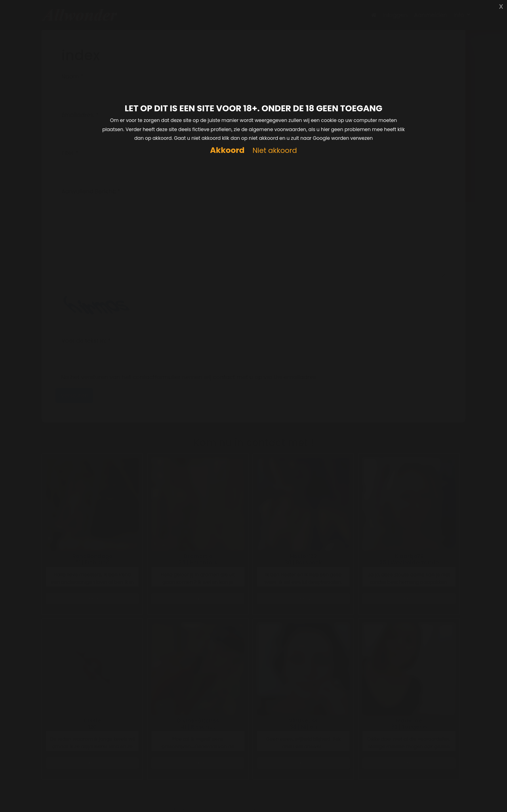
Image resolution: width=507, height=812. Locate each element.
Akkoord (227, 150)
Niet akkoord (274, 151)
